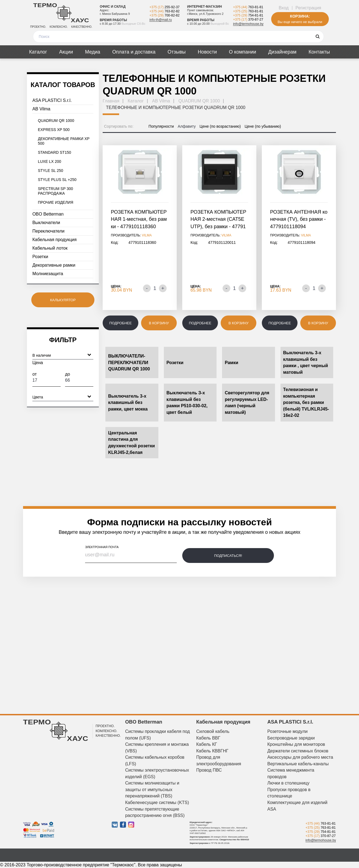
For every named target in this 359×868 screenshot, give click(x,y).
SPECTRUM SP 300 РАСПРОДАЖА (55, 191)
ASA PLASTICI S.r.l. (52, 100)
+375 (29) (164, 15)
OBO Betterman (48, 214)
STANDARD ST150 (54, 152)
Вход (284, 8)
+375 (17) (164, 7)
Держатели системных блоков (298, 751)
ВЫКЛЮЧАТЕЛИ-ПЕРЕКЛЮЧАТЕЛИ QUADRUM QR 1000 (129, 362)
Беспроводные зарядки (291, 738)
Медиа (93, 52)
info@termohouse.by (248, 24)
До (79, 379)
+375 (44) (164, 11)
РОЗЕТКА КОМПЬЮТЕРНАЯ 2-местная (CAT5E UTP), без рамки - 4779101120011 (218, 220)
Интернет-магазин (205, 7)
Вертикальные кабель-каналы (298, 764)
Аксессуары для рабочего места (300, 757)
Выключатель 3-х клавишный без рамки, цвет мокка (128, 403)
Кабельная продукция (54, 240)
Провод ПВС (209, 770)
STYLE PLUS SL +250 (57, 180)
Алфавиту (187, 126)
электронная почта (102, 547)
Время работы (113, 20)
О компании (242, 52)
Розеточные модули (288, 731)
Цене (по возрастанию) (220, 126)
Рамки (232, 363)
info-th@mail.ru (161, 20)
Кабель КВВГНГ (212, 751)
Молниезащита (48, 274)
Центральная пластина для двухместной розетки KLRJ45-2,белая (131, 443)
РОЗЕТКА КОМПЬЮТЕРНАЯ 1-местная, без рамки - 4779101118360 (139, 219)
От (47, 379)
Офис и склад (113, 7)
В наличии (62, 355)
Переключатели (48, 231)
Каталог (38, 52)
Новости (207, 52)
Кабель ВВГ (208, 738)
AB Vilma (41, 109)
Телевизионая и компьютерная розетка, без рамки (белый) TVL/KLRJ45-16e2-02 (306, 402)
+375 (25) (248, 11)
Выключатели (46, 223)
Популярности (161, 126)
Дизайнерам (282, 52)
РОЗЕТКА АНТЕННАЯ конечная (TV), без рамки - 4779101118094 (299, 219)
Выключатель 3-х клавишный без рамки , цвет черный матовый (306, 362)
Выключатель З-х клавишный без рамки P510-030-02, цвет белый (187, 403)
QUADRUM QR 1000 (56, 121)
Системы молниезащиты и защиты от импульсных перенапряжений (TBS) (152, 789)
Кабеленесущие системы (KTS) (157, 803)
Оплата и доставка (134, 52)
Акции (66, 52)
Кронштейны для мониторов (296, 744)
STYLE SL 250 (51, 171)
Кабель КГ (207, 744)
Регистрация (308, 8)
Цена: (116, 286)
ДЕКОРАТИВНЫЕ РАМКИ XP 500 (64, 141)
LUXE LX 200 (50, 161)
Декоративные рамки (54, 265)
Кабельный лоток (50, 248)
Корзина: (300, 16)
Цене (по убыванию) (263, 126)
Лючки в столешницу (288, 783)
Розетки (40, 257)
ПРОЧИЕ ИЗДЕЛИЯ (56, 202)
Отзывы (176, 52)
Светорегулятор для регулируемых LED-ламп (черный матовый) (247, 403)
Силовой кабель (213, 731)
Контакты (319, 52)
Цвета (62, 396)
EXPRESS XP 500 (54, 130)
